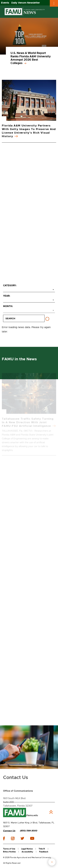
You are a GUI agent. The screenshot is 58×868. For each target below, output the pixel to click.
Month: (8, 306)
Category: (10, 285)
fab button (52, 862)
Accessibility (27, 852)
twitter (22, 838)
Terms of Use (9, 849)
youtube (32, 838)
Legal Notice (27, 849)
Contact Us (9, 831)
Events (5, 3)
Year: (7, 296)
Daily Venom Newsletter (26, 3)
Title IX (42, 849)
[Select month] (29, 311)
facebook (4, 838)
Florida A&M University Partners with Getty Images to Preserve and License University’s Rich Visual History (29, 131)
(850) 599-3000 (29, 831)
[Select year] (29, 300)
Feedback (44, 852)
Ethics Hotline (9, 852)
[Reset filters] (47, 319)
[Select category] (29, 290)
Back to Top (51, 812)
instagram (13, 838)
